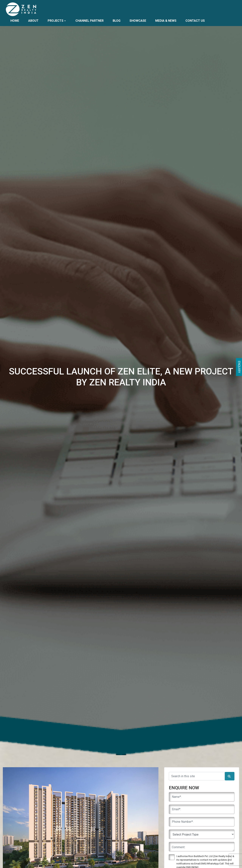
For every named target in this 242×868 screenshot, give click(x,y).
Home (15, 21)
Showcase (138, 21)
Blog (117, 21)
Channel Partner (90, 21)
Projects (57, 21)
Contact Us (195, 21)
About (33, 21)
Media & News (166, 21)
